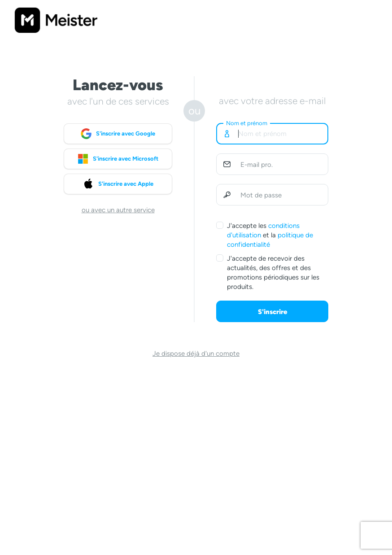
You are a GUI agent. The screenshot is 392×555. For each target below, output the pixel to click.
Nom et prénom (247, 123)
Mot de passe (261, 195)
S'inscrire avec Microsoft (118, 159)
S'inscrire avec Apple (118, 184)
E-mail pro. (257, 165)
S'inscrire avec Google (118, 134)
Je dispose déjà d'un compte (196, 354)
